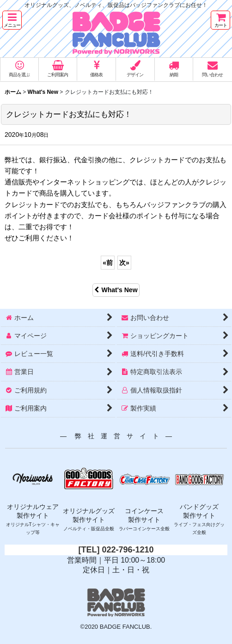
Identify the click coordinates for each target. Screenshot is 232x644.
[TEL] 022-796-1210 (116, 550)
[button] (12, 20)
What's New (116, 290)
